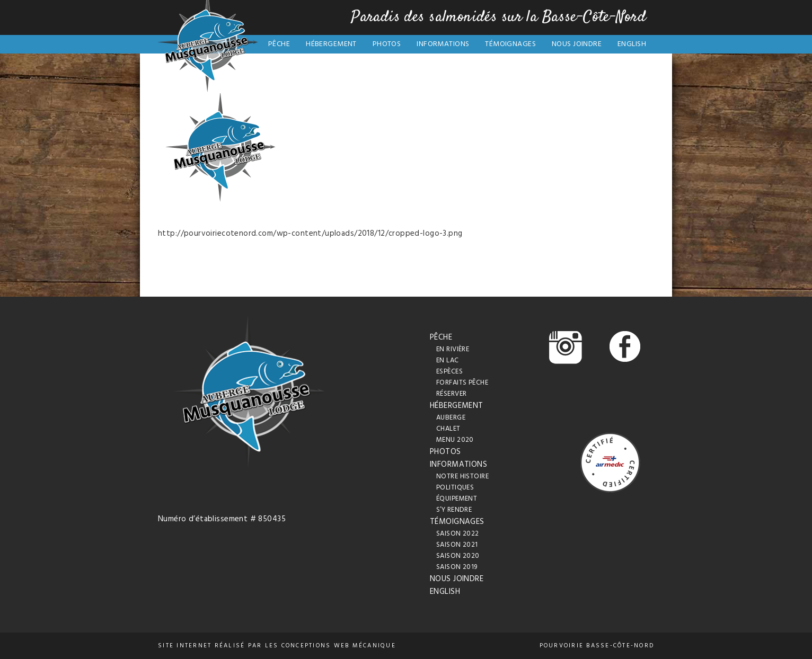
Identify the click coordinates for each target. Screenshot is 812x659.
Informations (443, 44)
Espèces (449, 372)
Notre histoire (462, 477)
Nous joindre (577, 44)
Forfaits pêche (462, 383)
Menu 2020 (455, 440)
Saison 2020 (458, 556)
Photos (387, 44)
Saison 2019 (457, 567)
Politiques (455, 488)
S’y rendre (454, 510)
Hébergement (331, 44)
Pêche (279, 44)
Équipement (457, 499)
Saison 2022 (458, 534)
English (632, 44)
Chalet (448, 429)
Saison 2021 (457, 545)
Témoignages (510, 44)
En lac (448, 360)
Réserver (451, 394)
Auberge (451, 418)
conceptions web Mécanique (339, 646)
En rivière (453, 349)
